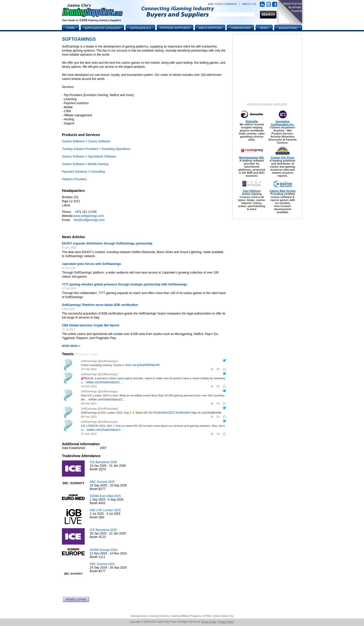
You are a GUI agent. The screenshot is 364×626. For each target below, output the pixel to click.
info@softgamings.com (89, 220)
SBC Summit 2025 (102, 482)
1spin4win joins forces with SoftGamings (92, 264)
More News (71, 346)
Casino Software (99, 141)
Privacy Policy (226, 622)
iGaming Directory (159, 616)
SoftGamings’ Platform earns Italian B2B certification (100, 305)
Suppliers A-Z (141, 28)
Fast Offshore (252, 191)
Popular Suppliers (175, 28)
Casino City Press (283, 158)
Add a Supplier (210, 28)
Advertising (288, 28)
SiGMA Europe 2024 (104, 550)
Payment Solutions (75, 172)
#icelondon (183, 413)
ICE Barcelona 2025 (103, 530)
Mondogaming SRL (252, 158)
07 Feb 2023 (89, 434)
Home (71, 28)
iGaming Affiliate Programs (186, 616)
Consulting (98, 172)
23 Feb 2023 (89, 369)
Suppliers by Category (102, 28)
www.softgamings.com (89, 216)
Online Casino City (223, 616)
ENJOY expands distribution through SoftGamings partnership (107, 243)
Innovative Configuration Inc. (283, 123)
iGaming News (139, 616)
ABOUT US (249, 4)
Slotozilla (252, 121)
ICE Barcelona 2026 (103, 462)
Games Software (73, 141)
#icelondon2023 (164, 413)
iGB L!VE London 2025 (105, 510)
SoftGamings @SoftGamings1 (100, 361)
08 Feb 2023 (89, 417)
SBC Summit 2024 (102, 564)
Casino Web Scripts (282, 191)
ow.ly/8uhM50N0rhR (146, 365)
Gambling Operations (116, 149)
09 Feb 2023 (89, 404)
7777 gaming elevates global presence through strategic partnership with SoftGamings (124, 284)
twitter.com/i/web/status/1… (104, 382)
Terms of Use (209, 622)
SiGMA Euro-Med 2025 (105, 496)
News (264, 28)
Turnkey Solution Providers (80, 149)
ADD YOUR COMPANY (222, 4)
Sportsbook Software (102, 156)
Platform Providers (74, 179)
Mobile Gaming (98, 164)
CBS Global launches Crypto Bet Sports (91, 325)
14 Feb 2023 (89, 386)
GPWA (207, 616)
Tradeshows (241, 28)
